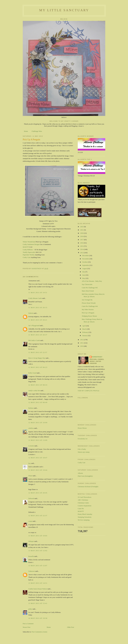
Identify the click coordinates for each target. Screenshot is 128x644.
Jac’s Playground (34, 326)
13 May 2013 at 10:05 (38, 536)
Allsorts (80, 473)
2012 (82, 340)
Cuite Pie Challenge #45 (90, 288)
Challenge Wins (37, 131)
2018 (82, 236)
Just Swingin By (87, 300)
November (86, 259)
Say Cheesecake (87, 284)
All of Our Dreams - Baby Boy (92, 281)
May (84, 278)
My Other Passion (88, 309)
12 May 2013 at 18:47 (38, 458)
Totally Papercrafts (29, 252)
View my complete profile (89, 391)
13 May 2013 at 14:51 (38, 583)
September (86, 265)
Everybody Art (83, 439)
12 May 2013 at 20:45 (38, 493)
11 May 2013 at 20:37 (38, 335)
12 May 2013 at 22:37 (38, 516)
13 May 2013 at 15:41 (38, 603)
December (86, 255)
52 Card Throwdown (84, 497)
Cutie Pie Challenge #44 (90, 306)
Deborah (31, 498)
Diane (30, 476)
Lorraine (31, 446)
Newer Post (26, 627)
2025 (82, 227)
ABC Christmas (83, 500)
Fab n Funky (82, 449)
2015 (82, 246)
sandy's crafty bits (34, 391)
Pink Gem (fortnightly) (85, 476)
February (85, 332)
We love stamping (84, 520)
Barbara (31, 408)
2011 (82, 343)
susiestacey (97, 357)
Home (26, 131)
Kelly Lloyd (32, 373)
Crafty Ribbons (28, 250)
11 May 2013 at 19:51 (38, 292)
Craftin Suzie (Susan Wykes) (38, 589)
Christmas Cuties (83, 503)
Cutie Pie (81, 509)
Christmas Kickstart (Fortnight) (88, 487)
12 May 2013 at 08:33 (38, 385)
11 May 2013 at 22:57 (38, 352)
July (84, 272)
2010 (82, 346)
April (84, 326)
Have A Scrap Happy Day (37, 358)
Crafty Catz (26, 257)
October (85, 262)
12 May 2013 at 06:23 (38, 367)
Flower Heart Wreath (89, 303)
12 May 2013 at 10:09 (38, 423)
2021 (82, 230)
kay (30, 463)
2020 (82, 233)
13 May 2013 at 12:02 (38, 551)
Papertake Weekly (29, 255)
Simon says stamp (84, 452)
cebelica (31, 428)
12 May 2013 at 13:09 (38, 440)
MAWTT (26, 247)
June (84, 275)
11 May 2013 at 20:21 (38, 320)
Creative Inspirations (85, 506)
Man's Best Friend (88, 291)
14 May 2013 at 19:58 (38, 618)
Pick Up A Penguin (88, 313)
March (85, 329)
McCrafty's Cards (34, 340)
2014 (82, 249)
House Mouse (82, 428)
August (85, 268)
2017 (82, 240)
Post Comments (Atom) (39, 632)
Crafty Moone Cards (35, 298)
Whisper (31, 541)
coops (30, 521)
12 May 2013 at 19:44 (38, 470)
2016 (82, 243)
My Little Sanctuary (64, 10)
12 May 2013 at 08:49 (38, 402)
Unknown (32, 571)
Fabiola (31, 313)
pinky (30, 609)
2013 (82, 253)
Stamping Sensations (85, 517)
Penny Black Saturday (85, 514)
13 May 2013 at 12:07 (38, 566)
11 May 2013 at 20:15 (38, 307)
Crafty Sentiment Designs (31, 244)
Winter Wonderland (29, 242)
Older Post (71, 627)
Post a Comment (28, 624)
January (85, 336)
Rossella (31, 556)
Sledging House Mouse (89, 316)
